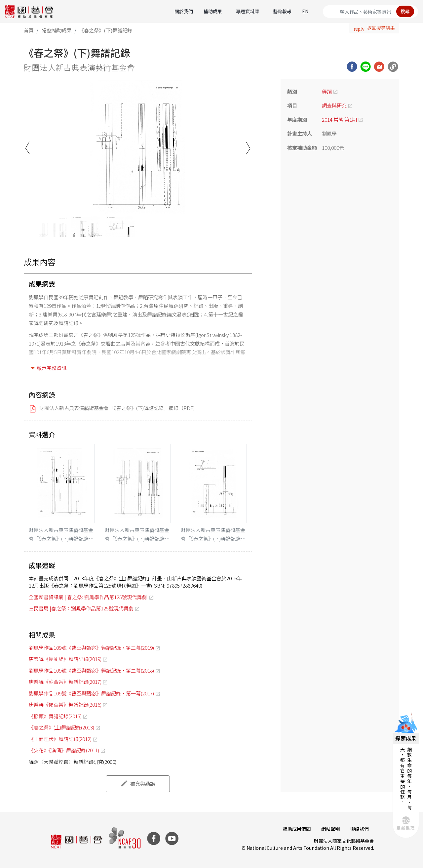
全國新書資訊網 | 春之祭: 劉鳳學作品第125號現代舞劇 (88, 597)
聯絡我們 (360, 829)
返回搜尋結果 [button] (381, 28)
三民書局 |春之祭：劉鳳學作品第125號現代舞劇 (81, 608)
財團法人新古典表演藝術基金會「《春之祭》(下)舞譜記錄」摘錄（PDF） (119, 408)
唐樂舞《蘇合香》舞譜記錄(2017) (65, 682)
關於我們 (184, 11)
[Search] (370, 12)
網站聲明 (330, 829)
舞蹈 (327, 91)
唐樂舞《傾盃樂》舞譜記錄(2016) (65, 704)
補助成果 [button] (213, 11)
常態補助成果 (57, 30)
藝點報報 (282, 11)
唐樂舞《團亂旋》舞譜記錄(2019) (65, 659)
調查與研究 (334, 105)
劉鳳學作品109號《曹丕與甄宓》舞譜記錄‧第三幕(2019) (91, 648)
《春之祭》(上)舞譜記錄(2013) (61, 727)
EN (305, 11)
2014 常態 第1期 (339, 120)
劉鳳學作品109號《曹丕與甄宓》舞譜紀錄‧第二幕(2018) (91, 670)
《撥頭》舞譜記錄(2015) (55, 716)
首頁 (29, 30)
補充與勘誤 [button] (143, 784)
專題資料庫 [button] (248, 11)
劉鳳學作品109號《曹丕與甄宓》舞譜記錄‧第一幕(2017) (91, 693)
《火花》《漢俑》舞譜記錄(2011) (64, 750)
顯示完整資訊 (52, 368)
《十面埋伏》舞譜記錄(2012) (60, 739)
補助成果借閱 (297, 829)
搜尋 (405, 11)
